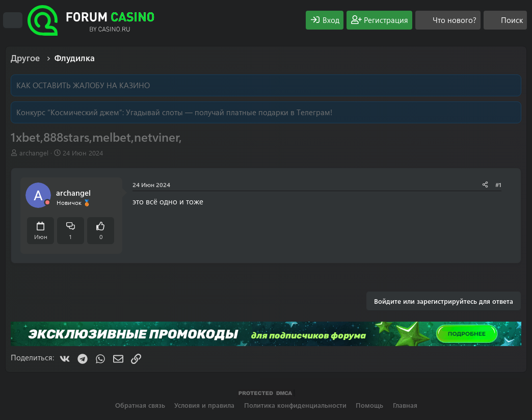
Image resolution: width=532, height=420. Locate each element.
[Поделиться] (485, 185)
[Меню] (13, 20)
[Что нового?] (448, 20)
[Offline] (47, 203)
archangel (34, 153)
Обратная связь (140, 405)
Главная (405, 405)
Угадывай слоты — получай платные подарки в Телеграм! (229, 112)
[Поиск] (505, 20)
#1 (498, 185)
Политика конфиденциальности (295, 405)
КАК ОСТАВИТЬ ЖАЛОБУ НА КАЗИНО (83, 85)
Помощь (369, 405)
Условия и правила (204, 405)
